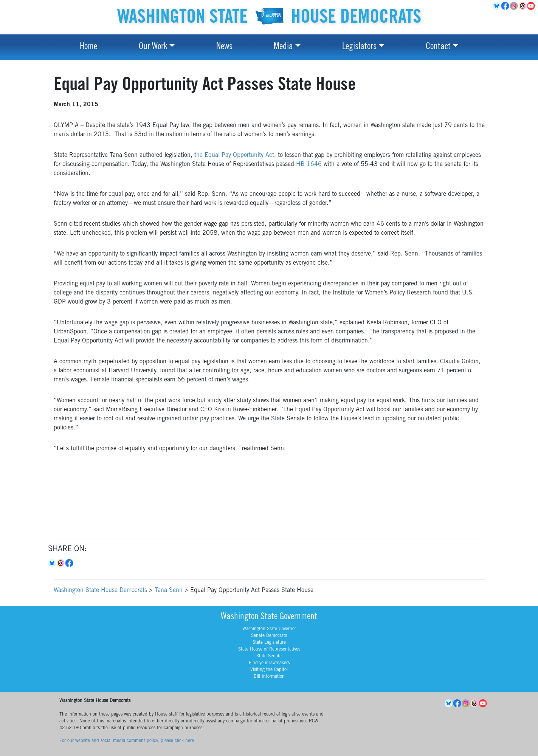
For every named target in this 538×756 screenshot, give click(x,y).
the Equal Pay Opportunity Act (234, 155)
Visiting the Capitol (269, 670)
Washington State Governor (269, 629)
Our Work (153, 47)
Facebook (506, 6)
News (224, 47)
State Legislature (269, 643)
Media (283, 47)
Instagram (514, 6)
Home (88, 47)
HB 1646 (309, 164)
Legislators (359, 47)
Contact (438, 47)
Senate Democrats (269, 636)
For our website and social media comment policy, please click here (127, 741)
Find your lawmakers (269, 663)
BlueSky (497, 6)
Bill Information (269, 677)
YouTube (532, 6)
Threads (523, 6)
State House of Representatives (269, 649)
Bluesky (52, 563)
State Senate (269, 656)
